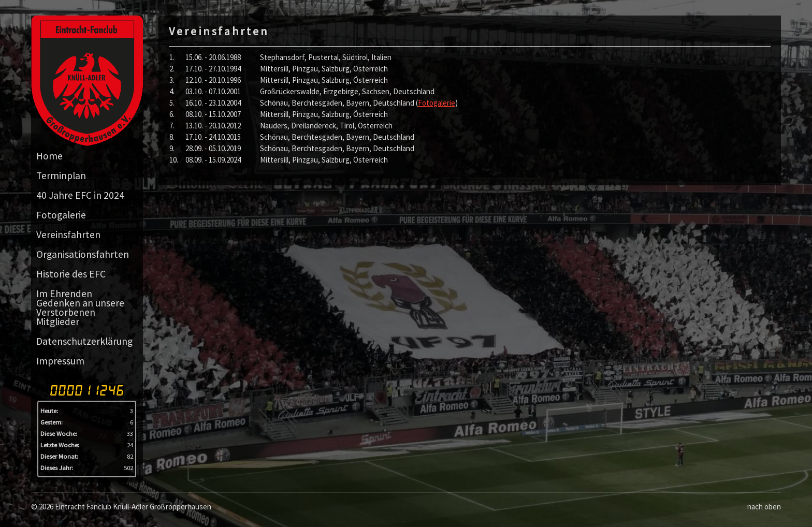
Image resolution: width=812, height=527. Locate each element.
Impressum (60, 361)
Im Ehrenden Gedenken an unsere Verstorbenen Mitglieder (80, 308)
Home (49, 156)
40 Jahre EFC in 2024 (80, 195)
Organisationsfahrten (83, 254)
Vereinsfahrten (68, 235)
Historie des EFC (71, 274)
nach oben (764, 507)
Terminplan (61, 175)
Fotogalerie (61, 215)
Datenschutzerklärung (84, 341)
